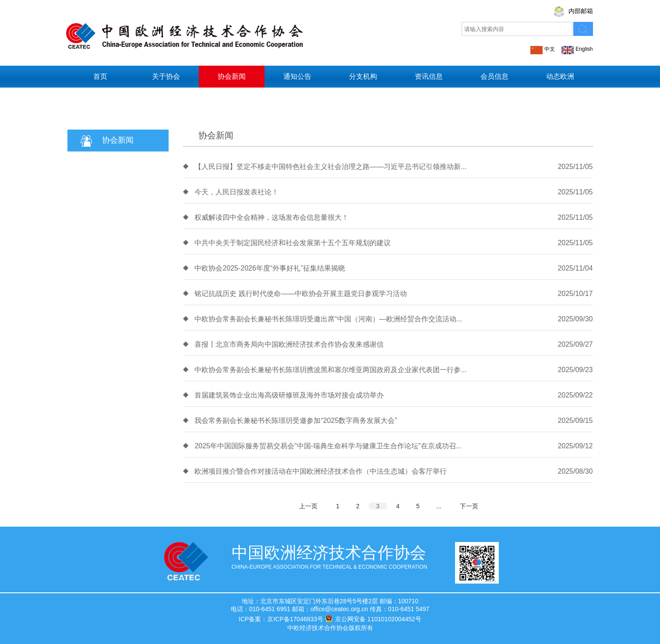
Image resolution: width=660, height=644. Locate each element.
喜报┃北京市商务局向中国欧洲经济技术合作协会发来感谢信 (289, 344)
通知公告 (297, 76)
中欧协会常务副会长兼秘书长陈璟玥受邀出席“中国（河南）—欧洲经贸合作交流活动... (328, 319)
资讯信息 (429, 76)
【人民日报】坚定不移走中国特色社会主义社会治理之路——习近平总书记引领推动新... (330, 167)
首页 (100, 76)
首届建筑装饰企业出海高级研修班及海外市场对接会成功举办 (289, 395)
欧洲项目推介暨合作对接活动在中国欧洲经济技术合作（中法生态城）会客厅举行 (321, 471)
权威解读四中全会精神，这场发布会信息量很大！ (272, 217)
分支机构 (363, 76)
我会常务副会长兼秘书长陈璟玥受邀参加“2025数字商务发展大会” (296, 421)
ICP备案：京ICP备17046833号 (281, 619)
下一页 (469, 506)
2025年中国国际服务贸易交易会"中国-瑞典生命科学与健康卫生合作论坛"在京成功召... (328, 446)
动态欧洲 (560, 76)
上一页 (308, 506)
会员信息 (494, 76)
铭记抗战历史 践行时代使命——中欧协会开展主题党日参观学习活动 (300, 294)
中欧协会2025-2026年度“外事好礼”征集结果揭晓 (270, 268)
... (439, 506)
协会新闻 (232, 76)
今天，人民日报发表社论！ (236, 192)
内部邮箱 (581, 11)
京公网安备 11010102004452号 (373, 619)
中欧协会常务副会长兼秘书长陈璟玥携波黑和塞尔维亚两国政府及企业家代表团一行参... (330, 370)
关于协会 (166, 76)
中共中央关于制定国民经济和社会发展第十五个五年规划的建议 (293, 243)
